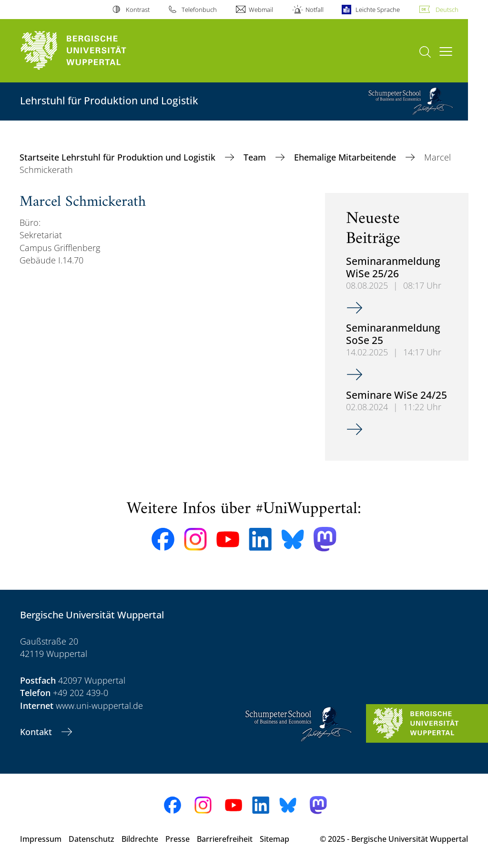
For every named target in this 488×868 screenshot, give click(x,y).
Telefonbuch (199, 10)
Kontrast (138, 10)
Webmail (261, 10)
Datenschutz (91, 839)
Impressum (41, 839)
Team (256, 157)
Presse (178, 839)
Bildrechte (140, 839)
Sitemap (274, 839)
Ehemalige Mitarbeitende (346, 157)
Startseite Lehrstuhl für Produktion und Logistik (119, 157)
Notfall (315, 10)
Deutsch (447, 10)
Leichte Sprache (378, 10)
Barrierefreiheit (225, 839)
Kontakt (37, 732)
